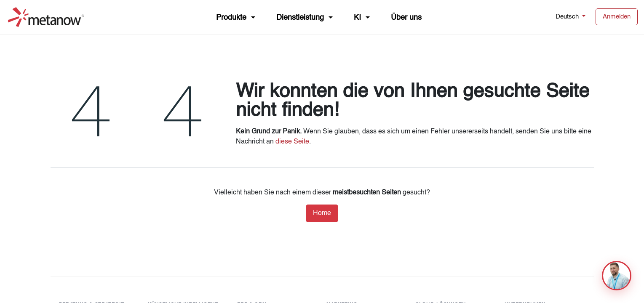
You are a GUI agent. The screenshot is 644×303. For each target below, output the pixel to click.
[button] (617, 276)
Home (322, 213)
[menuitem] (236, 17)
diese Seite (292, 142)
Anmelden (617, 17)
